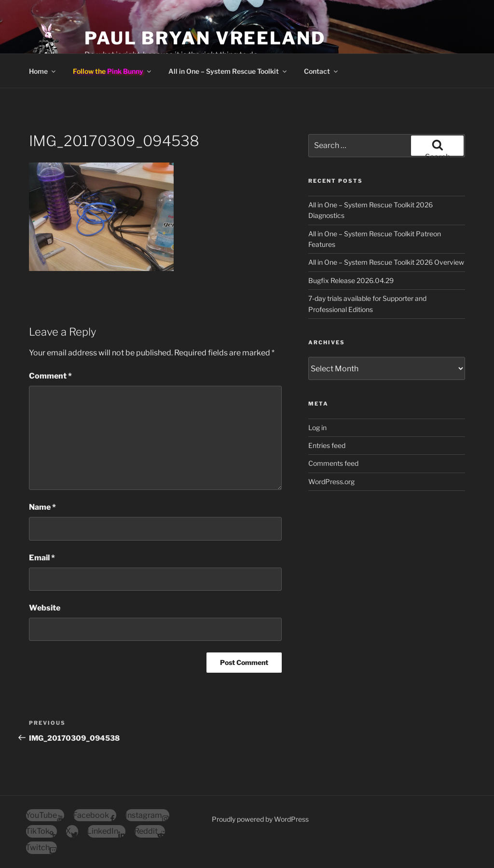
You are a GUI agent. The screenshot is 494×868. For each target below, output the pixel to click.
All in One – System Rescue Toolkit (228, 71)
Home (43, 71)
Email (42, 558)
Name (42, 507)
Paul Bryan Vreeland (205, 38)
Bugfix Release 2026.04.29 (351, 280)
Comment (50, 376)
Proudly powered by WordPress (260, 819)
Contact (322, 71)
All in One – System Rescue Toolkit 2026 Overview (386, 262)
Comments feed (333, 463)
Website (45, 608)
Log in (317, 427)
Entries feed (327, 445)
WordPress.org (331, 481)
